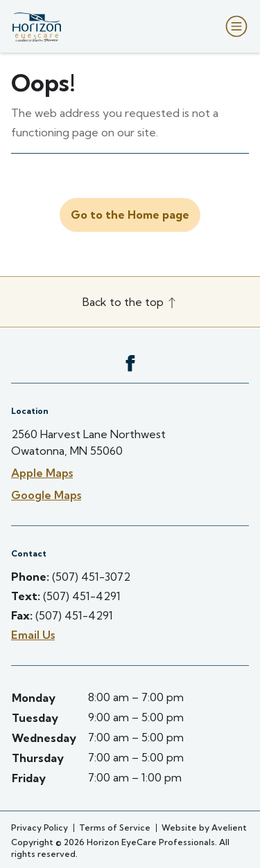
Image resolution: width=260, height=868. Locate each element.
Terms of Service (115, 828)
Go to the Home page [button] (130, 215)
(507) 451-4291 (82, 596)
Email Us (33, 635)
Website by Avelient (204, 828)
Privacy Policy (40, 828)
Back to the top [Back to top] (130, 302)
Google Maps (46, 495)
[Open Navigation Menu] (234, 26)
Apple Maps (42, 473)
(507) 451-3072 (91, 577)
